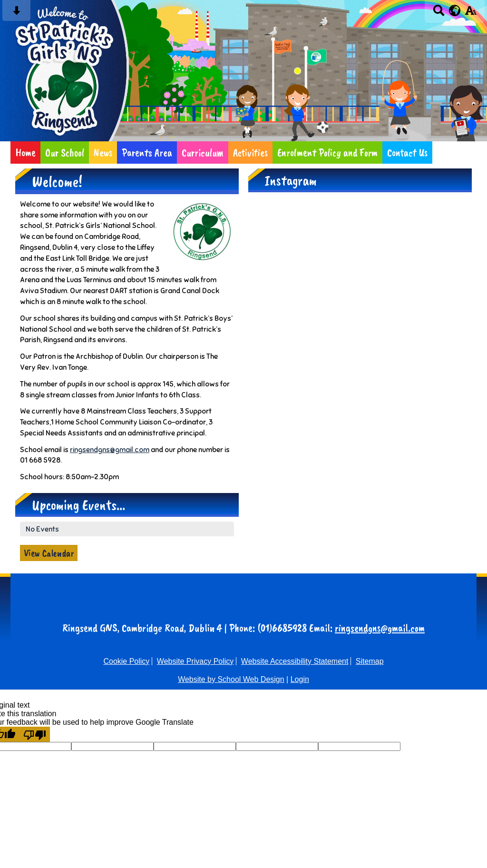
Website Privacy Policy (195, 661)
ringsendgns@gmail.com (110, 449)
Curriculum (203, 153)
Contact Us (407, 153)
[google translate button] (455, 10)
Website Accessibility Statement (295, 661)
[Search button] (439, 14)
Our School (65, 153)
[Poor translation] (35, 734)
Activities (250, 153)
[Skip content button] (16, 14)
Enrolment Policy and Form (327, 153)
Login (300, 679)
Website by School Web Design (231, 679)
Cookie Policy (126, 661)
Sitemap (370, 661)
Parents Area (147, 153)
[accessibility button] (471, 14)
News (103, 153)
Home (25, 153)
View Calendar (49, 553)
